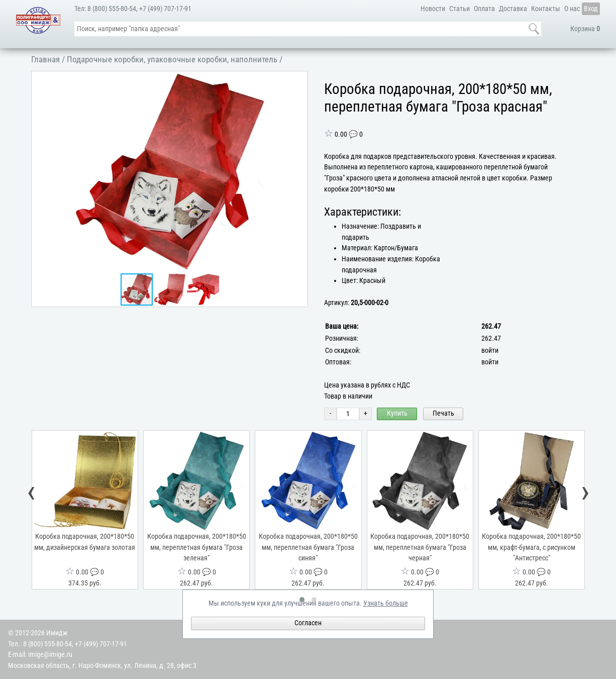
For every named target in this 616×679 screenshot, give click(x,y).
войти (490, 351)
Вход (591, 9)
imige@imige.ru (50, 655)
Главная (45, 59)
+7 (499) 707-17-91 (165, 9)
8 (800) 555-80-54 (112, 9)
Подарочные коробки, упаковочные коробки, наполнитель (172, 59)
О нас (572, 9)
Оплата (484, 9)
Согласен (308, 623)
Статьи (459, 9)
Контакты (546, 9)
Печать (443, 413)
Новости (433, 9)
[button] (298, 80)
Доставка (513, 9)
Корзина (585, 29)
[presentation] (32, 494)
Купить (397, 413)
